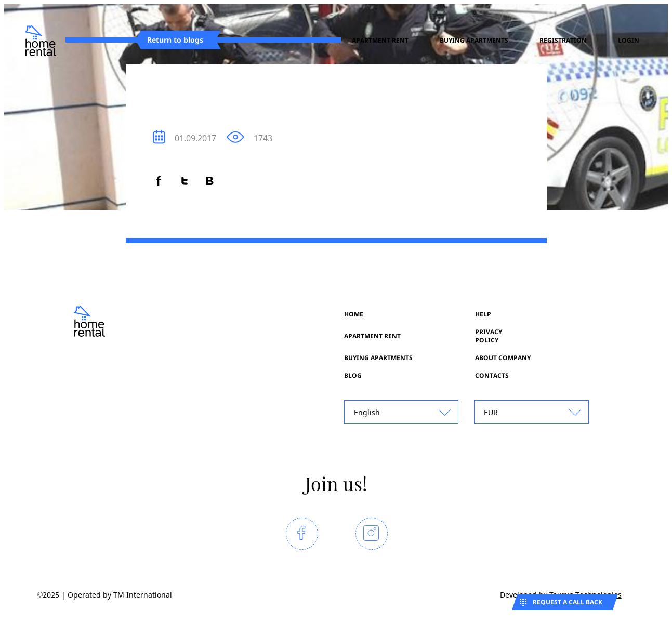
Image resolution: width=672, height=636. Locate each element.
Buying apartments (474, 41)
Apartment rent (380, 41)
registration (563, 41)
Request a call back (568, 602)
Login (629, 41)
